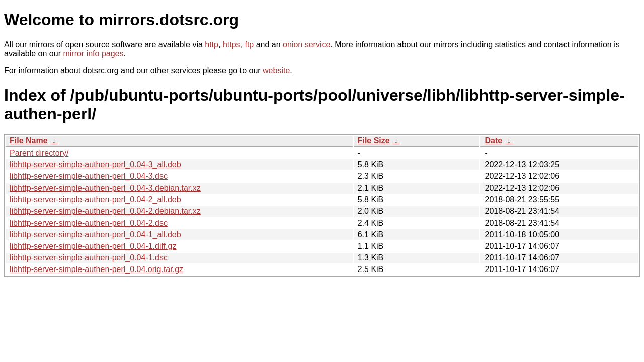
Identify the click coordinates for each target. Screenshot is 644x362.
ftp (249, 44)
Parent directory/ (39, 153)
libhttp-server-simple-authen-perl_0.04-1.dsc (89, 258)
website (276, 71)
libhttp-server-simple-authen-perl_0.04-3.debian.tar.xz (105, 188)
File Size (374, 141)
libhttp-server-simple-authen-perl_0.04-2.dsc (89, 223)
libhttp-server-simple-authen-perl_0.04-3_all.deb (95, 165)
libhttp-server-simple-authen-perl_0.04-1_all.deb (95, 235)
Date (493, 141)
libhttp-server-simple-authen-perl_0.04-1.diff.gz (93, 246)
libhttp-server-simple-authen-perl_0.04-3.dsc (89, 176)
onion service (306, 44)
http (212, 44)
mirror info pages (93, 54)
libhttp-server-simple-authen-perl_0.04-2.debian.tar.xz (105, 211)
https (232, 44)
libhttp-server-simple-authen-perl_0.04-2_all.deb (95, 199)
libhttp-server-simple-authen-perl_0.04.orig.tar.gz (96, 269)
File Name (29, 141)
